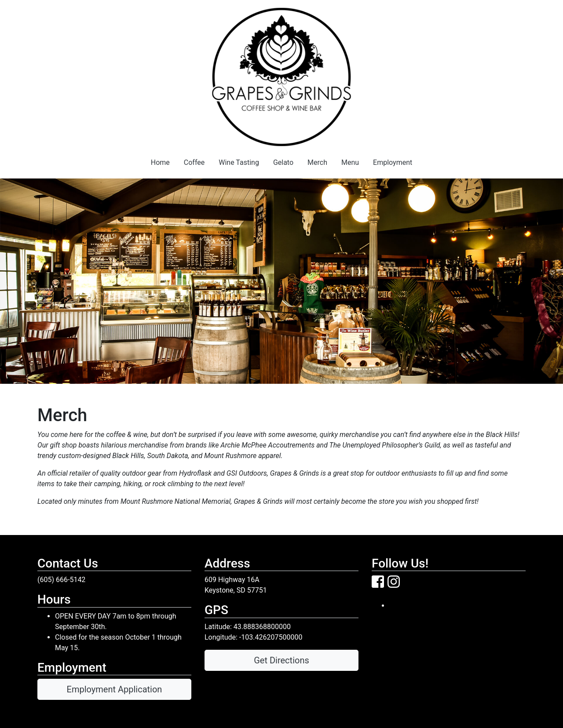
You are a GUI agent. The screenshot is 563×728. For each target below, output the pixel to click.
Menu (350, 162)
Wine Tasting (239, 162)
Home (160, 162)
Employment (393, 162)
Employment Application (115, 689)
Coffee (194, 162)
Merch (317, 162)
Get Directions (281, 660)
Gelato (283, 162)
